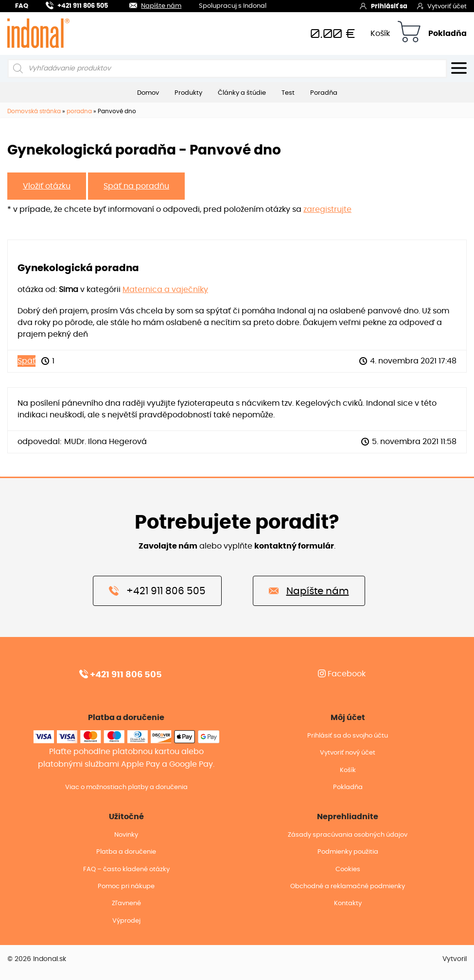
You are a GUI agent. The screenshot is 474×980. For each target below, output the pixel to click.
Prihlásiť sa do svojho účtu (348, 736)
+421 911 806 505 (77, 5)
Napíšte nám (149, 5)
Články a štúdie (242, 93)
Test (288, 93)
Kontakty (348, 903)
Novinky (126, 835)
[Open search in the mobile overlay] (227, 69)
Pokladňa (448, 34)
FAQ (22, 6)
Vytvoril (455, 959)
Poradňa (324, 93)
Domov (148, 93)
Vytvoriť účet (442, 6)
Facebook (342, 674)
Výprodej (126, 921)
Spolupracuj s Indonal (233, 7)
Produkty (188, 93)
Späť (26, 361)
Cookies (348, 869)
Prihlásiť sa (383, 6)
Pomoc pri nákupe (126, 886)
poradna (79, 111)
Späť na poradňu (136, 186)
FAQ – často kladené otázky (126, 869)
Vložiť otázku (47, 186)
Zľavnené (126, 903)
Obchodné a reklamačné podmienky (348, 886)
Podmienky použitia (348, 852)
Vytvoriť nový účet (348, 753)
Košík (380, 34)
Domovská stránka (34, 111)
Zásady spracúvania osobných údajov (348, 835)
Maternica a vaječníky (165, 290)
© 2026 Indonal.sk (37, 959)
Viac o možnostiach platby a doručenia (126, 787)
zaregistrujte (327, 209)
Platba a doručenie (126, 852)
